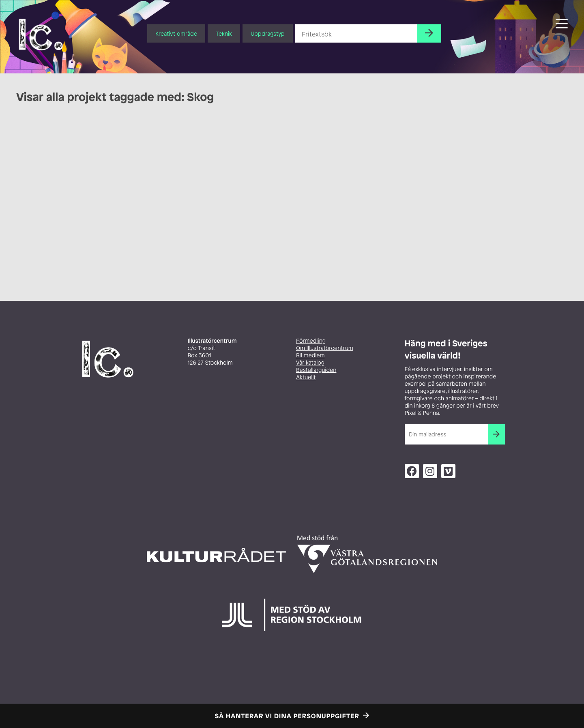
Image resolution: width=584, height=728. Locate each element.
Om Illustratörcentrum (325, 348)
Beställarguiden (316, 370)
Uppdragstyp (268, 33)
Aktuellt (306, 377)
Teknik (224, 33)
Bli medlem (310, 355)
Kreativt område (176, 33)
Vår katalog (310, 363)
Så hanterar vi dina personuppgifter (287, 716)
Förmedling (311, 341)
